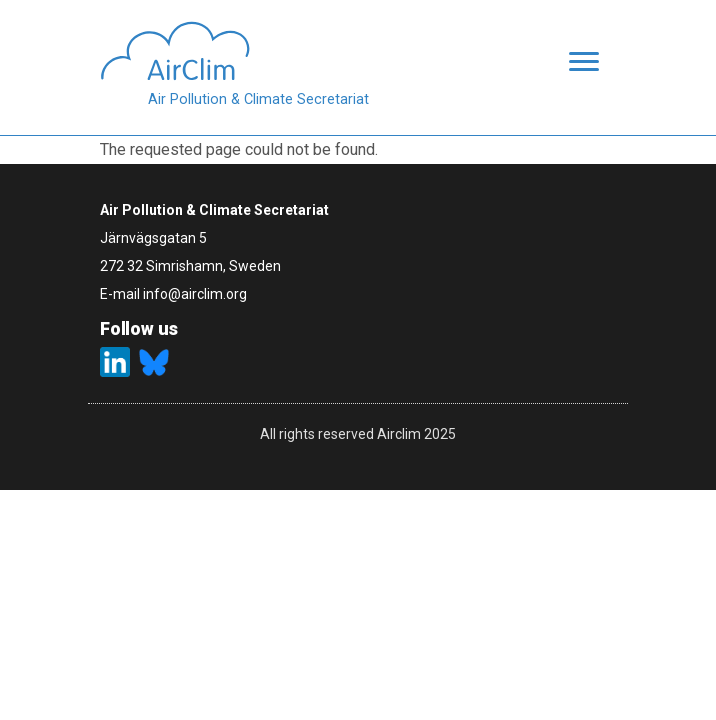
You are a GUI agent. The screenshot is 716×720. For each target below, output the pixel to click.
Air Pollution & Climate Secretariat (258, 99)
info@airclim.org (195, 294)
